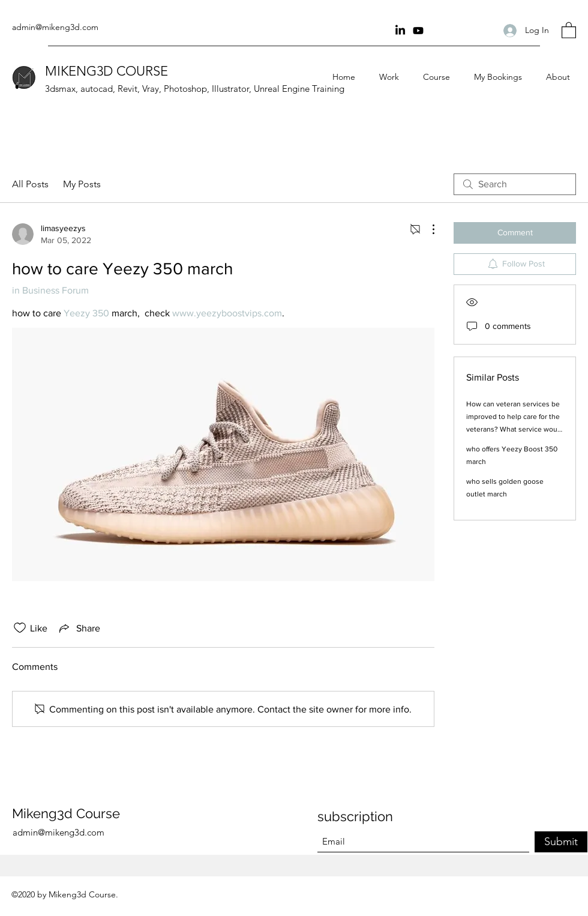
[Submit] (561, 842)
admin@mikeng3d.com (55, 27)
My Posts (82, 184)
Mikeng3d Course (66, 813)
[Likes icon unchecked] (20, 628)
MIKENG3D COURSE (106, 71)
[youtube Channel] (418, 31)
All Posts (30, 184)
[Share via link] (79, 628)
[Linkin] (400, 31)
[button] (569, 30)
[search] (515, 184)
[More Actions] (427, 229)
